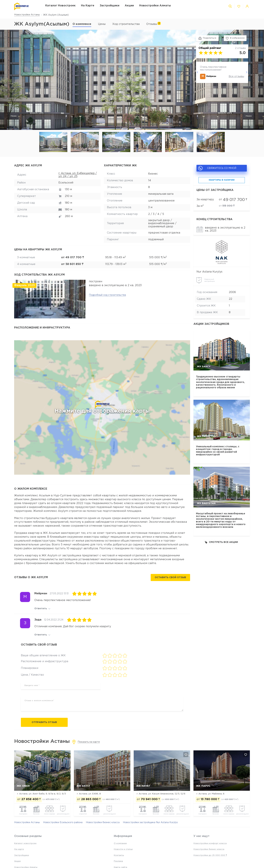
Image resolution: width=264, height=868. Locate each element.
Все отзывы (236, 76)
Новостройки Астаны (27, 15)
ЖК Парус (203, 786)
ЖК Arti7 (83, 786)
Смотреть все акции (221, 542)
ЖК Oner (23, 786)
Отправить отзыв (44, 722)
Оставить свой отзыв (170, 577)
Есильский (66, 183)
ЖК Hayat (143, 786)
